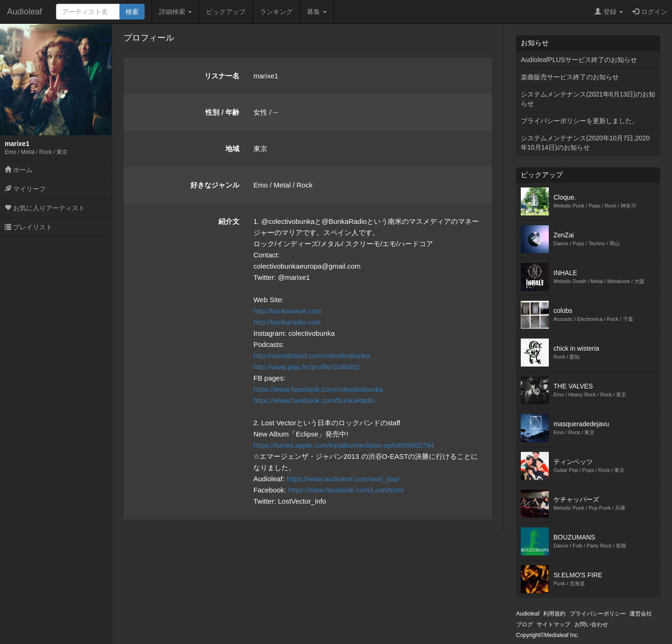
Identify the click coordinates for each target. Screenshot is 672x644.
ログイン (650, 12)
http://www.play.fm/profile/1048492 (307, 367)
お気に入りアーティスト (45, 208)
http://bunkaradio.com (287, 322)
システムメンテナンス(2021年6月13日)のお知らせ (588, 99)
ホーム (19, 170)
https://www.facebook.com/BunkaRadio (314, 400)
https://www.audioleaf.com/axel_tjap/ (343, 479)
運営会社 (641, 614)
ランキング (276, 12)
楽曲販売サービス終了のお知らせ (570, 77)
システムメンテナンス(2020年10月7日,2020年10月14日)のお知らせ (585, 143)
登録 (609, 12)
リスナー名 (222, 76)
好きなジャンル (215, 185)
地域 (232, 149)
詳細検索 (175, 12)
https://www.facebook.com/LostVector (346, 490)
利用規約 (554, 614)
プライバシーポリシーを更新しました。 (580, 121)
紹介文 (229, 221)
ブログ (525, 624)
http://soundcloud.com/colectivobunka (312, 356)
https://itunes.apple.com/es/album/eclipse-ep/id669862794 (344, 445)
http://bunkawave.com (287, 311)
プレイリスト (28, 227)
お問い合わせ (591, 624)
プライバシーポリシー (598, 614)
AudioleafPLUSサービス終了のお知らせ (579, 60)
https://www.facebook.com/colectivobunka (318, 389)
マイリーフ (25, 189)
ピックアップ (226, 12)
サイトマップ (553, 624)
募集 (317, 12)
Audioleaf (24, 12)
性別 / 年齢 (222, 112)
